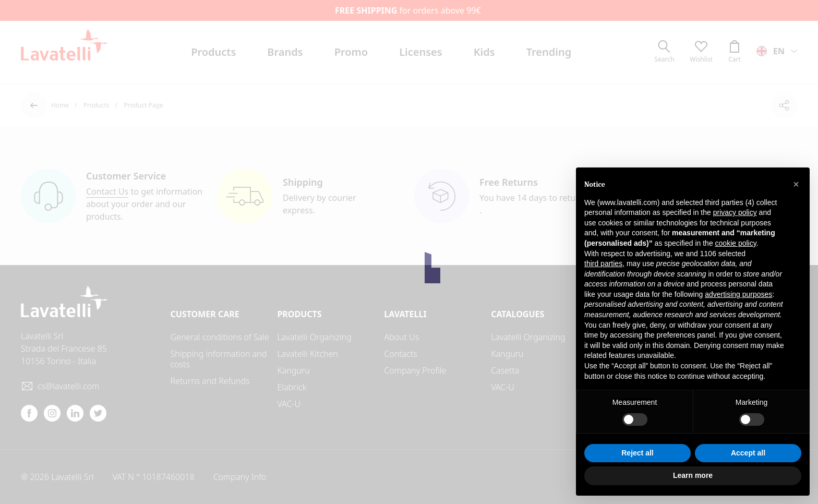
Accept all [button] (748, 453)
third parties (603, 263)
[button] (796, 184)
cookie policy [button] (736, 243)
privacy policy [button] (735, 212)
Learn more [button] (693, 475)
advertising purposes (738, 294)
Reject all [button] (637, 453)
